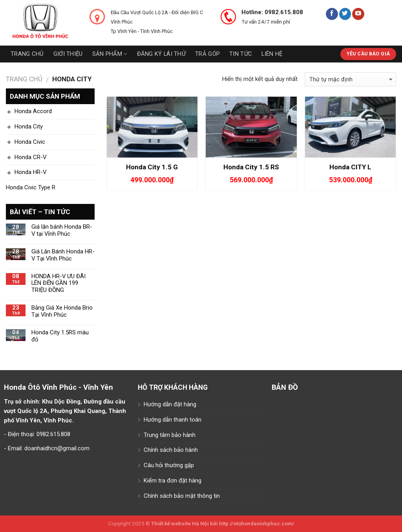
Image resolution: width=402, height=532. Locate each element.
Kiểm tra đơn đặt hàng (173, 481)
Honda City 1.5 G (152, 167)
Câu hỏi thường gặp (169, 465)
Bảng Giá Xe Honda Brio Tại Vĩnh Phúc (62, 311)
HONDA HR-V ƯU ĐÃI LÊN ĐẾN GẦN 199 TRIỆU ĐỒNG (58, 283)
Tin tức (241, 54)
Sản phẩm (110, 54)
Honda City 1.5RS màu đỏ (60, 336)
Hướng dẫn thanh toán (173, 420)
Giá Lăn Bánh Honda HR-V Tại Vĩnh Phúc (63, 255)
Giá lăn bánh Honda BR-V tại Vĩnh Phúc (62, 230)
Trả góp (207, 54)
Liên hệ (272, 54)
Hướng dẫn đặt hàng (170, 404)
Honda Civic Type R (31, 187)
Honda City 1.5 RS (251, 167)
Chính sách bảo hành (171, 450)
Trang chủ (27, 54)
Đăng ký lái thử (161, 54)
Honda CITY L (350, 167)
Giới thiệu (68, 54)
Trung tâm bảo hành (170, 435)
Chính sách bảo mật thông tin (182, 496)
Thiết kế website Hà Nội (180, 524)
